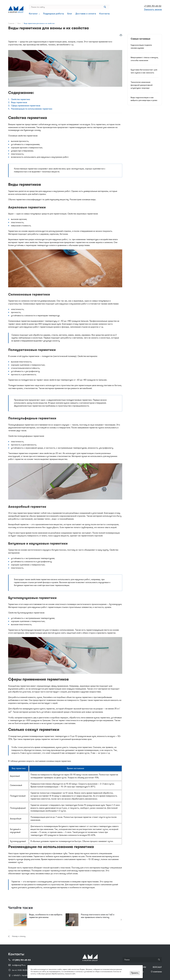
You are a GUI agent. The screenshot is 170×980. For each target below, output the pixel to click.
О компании (156, 972)
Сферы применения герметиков (26, 106)
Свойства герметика (20, 99)
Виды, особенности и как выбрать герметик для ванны (46, 916)
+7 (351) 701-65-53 (153, 6)
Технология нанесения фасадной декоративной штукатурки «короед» (142, 85)
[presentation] (121, 920)
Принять (135, 973)
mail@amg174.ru (19, 965)
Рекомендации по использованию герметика (32, 109)
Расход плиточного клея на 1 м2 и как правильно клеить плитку (98, 916)
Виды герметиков (19, 102)
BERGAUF (157, 967)
